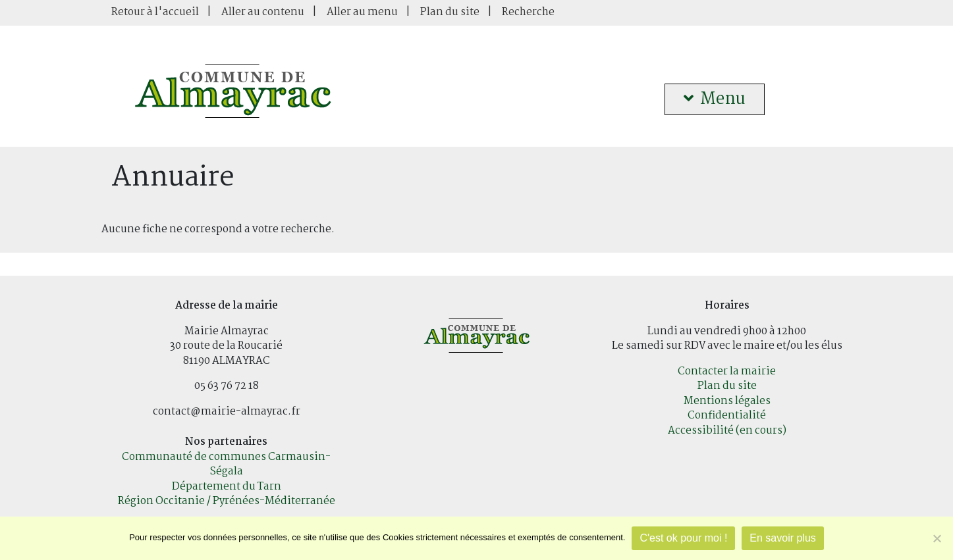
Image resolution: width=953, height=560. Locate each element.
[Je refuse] (937, 538)
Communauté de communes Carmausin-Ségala (226, 465)
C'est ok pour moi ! (683, 538)
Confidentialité (727, 416)
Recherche (528, 12)
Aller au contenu (263, 12)
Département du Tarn (227, 487)
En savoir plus (783, 538)
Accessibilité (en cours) (727, 431)
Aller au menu (362, 12)
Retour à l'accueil (155, 12)
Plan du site (450, 12)
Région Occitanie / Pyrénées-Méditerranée (227, 501)
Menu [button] (715, 99)
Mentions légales (727, 401)
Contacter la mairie (727, 371)
